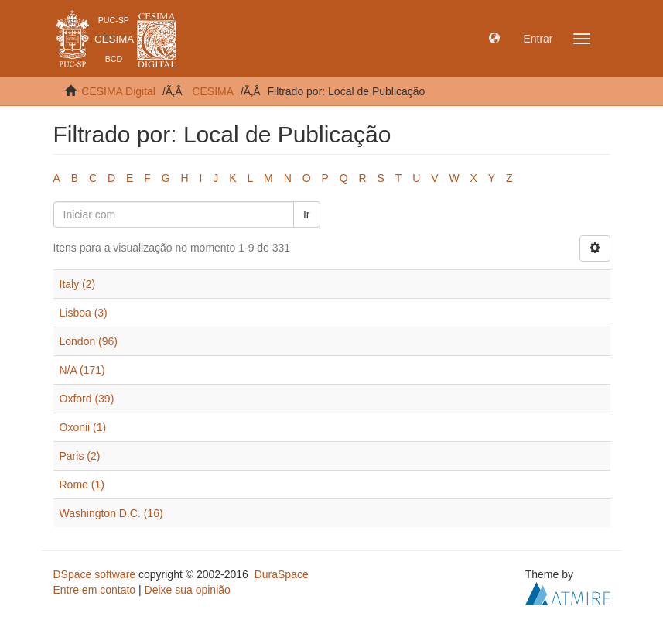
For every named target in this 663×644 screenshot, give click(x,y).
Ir (307, 214)
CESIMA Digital (118, 91)
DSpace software (95, 574)
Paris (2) (80, 456)
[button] (494, 39)
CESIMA (213, 91)
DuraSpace (282, 574)
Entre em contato (95, 590)
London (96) (89, 341)
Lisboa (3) (84, 313)
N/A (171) (82, 370)
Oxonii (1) (83, 427)
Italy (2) (78, 284)
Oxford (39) (87, 399)
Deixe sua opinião (188, 590)
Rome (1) (82, 485)
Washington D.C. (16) (111, 513)
